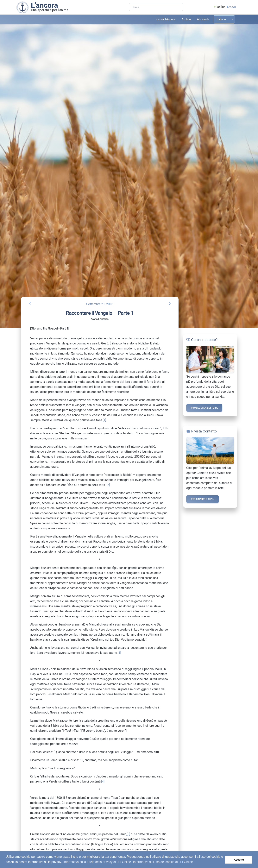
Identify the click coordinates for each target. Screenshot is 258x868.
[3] (119, 653)
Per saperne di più (203, 499)
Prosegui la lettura (204, 408)
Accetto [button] (239, 860)
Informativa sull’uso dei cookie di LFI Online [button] (163, 862)
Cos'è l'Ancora (166, 19)
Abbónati (203, 19)
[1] (104, 420)
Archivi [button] (186, 19)
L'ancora (44, 5)
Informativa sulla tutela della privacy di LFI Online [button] (97, 862)
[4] (103, 781)
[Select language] (224, 19)
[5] (128, 834)
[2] (108, 485)
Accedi (231, 7)
